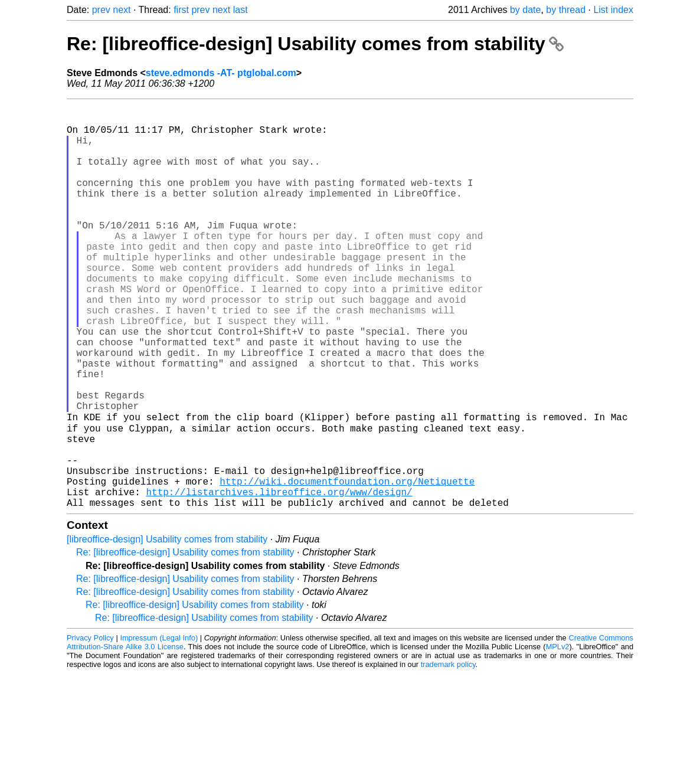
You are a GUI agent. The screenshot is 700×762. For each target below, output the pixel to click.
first (181, 10)
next (122, 10)
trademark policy (448, 753)
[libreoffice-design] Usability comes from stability (167, 628)
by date (525, 10)
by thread (566, 10)
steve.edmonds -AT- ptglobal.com (221, 73)
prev (101, 10)
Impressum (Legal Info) (159, 726)
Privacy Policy (90, 726)
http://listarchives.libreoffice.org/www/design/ (279, 578)
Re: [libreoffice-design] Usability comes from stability (315, 44)
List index (613, 10)
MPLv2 (558, 735)
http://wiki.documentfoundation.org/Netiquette (347, 565)
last (241, 10)
